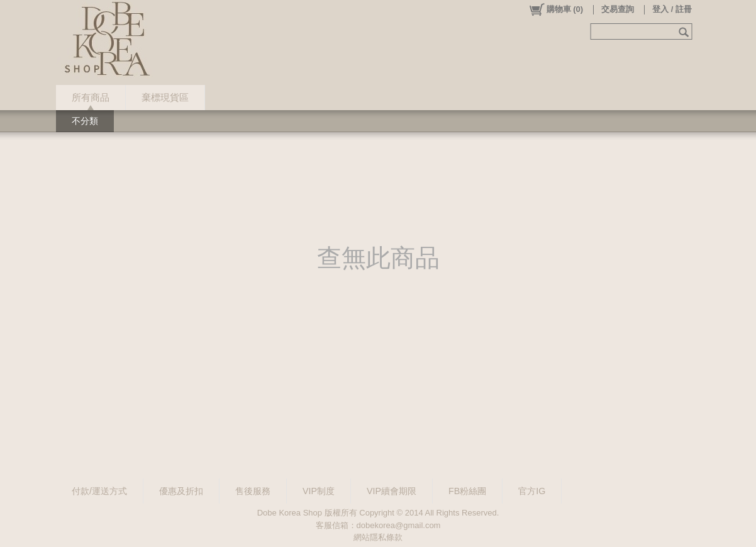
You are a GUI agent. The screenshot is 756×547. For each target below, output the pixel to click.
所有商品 (91, 97)
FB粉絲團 (467, 491)
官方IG (532, 491)
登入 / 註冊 (672, 9)
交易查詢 (618, 9)
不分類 (85, 121)
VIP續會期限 (392, 491)
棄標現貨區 (165, 97)
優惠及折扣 (181, 491)
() (556, 9)
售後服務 (253, 491)
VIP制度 (319, 491)
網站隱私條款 (378, 537)
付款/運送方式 (99, 491)
